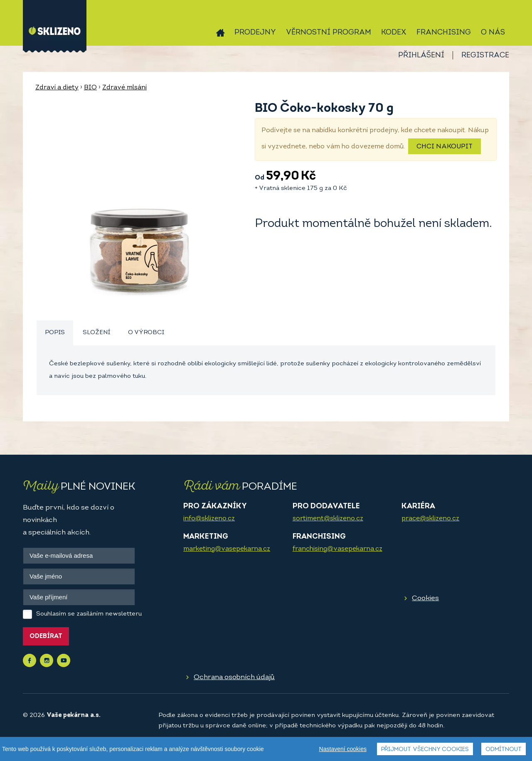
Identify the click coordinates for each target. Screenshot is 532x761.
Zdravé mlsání (124, 88)
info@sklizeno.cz (209, 519)
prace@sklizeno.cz (430, 519)
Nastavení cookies (343, 749)
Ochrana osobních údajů (234, 677)
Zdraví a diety (57, 88)
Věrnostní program (329, 33)
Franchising (444, 33)
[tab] (55, 333)
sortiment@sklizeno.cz (328, 519)
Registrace (485, 55)
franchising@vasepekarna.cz (337, 549)
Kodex (394, 33)
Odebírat (46, 637)
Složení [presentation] (96, 333)
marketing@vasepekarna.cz (227, 549)
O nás (493, 33)
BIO (90, 88)
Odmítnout (504, 750)
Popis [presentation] (55, 333)
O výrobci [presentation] (146, 333)
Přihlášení (421, 55)
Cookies (425, 598)
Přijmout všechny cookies (425, 750)
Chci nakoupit (445, 147)
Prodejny (255, 33)
